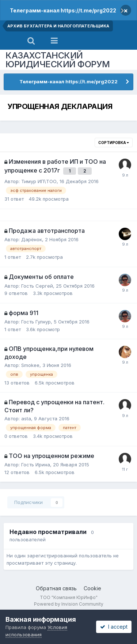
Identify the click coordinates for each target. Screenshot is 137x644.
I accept (114, 627)
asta (26, 418)
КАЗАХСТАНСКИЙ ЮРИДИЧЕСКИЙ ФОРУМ (58, 60)
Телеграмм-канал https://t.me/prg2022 (63, 10)
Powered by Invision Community (69, 604)
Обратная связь (56, 588)
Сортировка (114, 143)
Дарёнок (32, 239)
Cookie (92, 588)
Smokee (30, 365)
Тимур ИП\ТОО (39, 181)
